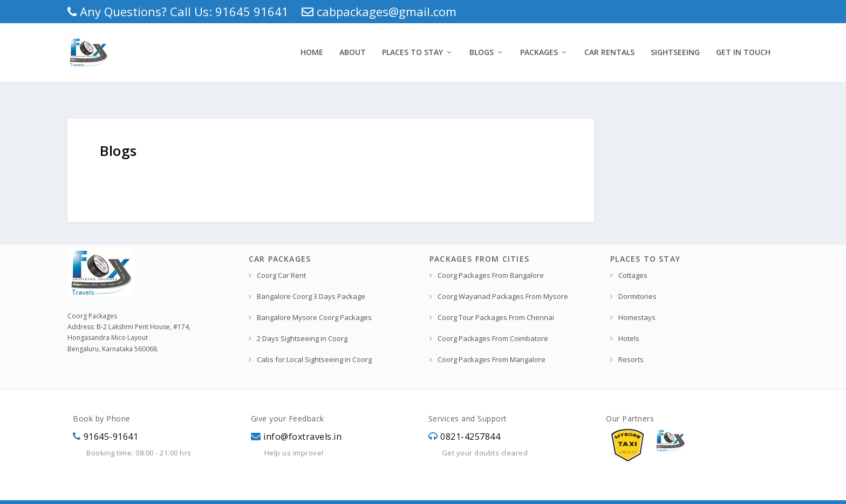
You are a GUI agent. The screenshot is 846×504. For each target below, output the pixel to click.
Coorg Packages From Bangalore (491, 254)
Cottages (633, 254)
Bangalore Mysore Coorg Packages (314, 296)
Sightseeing (675, 50)
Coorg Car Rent (281, 254)
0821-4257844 (470, 416)
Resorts (631, 338)
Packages (539, 50)
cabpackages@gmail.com (379, 11)
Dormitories (637, 275)
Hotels (629, 317)
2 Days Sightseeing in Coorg (302, 317)
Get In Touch (743, 50)
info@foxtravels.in (302, 416)
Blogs (482, 50)
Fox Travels (154, 491)
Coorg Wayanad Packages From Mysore (503, 275)
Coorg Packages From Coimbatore (493, 317)
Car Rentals (609, 50)
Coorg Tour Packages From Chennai (496, 296)
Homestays (637, 296)
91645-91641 (111, 416)
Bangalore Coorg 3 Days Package (311, 275)
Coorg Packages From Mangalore (492, 338)
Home (312, 50)
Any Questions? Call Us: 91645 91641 (178, 11)
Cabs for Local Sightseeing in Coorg (314, 338)
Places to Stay (412, 50)
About (353, 50)
